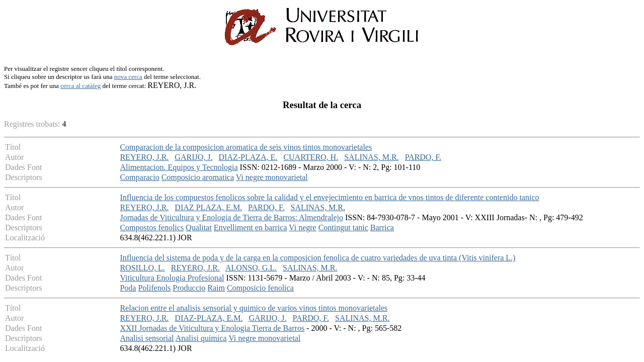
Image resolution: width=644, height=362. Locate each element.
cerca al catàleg (80, 86)
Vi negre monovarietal (272, 177)
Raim (216, 288)
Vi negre (303, 228)
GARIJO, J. (193, 157)
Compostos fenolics (152, 228)
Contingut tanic (343, 228)
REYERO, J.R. (144, 157)
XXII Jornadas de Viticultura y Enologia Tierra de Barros (212, 328)
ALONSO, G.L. (251, 268)
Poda (128, 288)
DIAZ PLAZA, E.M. (208, 207)
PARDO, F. (423, 157)
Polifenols (154, 288)
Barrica (382, 228)
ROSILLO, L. (142, 268)
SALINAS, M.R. (371, 157)
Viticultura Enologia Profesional (172, 278)
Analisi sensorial (147, 338)
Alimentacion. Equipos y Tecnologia (179, 167)
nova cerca (128, 77)
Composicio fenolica (260, 288)
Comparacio (139, 177)
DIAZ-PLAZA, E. (248, 157)
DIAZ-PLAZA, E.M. (209, 318)
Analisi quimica (201, 338)
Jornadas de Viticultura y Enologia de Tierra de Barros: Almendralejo (231, 217)
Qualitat (199, 228)
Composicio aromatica (198, 177)
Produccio (189, 288)
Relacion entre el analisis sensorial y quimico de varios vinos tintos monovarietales (254, 308)
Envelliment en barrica (251, 228)
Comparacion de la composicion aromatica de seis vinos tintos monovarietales (246, 147)
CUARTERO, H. (311, 157)
